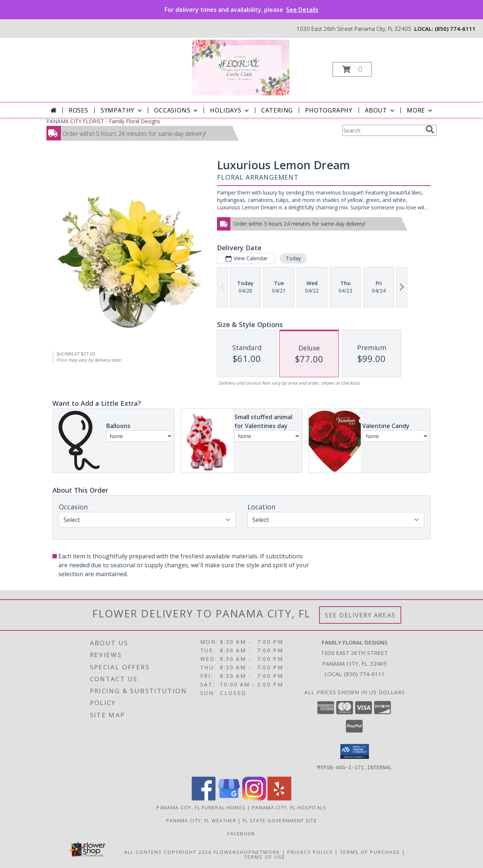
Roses (79, 110)
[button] (352, 69)
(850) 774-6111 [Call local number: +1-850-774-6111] (455, 29)
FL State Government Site (280, 820)
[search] (430, 130)
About (380, 110)
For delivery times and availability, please (241, 10)
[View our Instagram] (254, 798)
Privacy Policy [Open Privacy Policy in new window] (310, 852)
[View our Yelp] (279, 798)
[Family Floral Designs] (241, 67)
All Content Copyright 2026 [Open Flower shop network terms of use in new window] (168, 852)
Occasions (177, 110)
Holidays (230, 110)
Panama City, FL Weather (201, 820)
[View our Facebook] (204, 798)
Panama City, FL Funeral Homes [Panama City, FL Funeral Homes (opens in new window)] (201, 807)
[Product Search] (382, 130)
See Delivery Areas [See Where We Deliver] (360, 615)
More (420, 110)
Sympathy (122, 110)
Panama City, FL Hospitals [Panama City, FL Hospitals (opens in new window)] (289, 807)
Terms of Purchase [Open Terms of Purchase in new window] (370, 852)
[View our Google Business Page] (229, 798)
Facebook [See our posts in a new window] (241, 833)
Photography (329, 110)
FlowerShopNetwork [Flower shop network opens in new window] (247, 852)
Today (293, 258)
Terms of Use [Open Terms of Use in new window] (265, 856)
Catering (277, 110)
